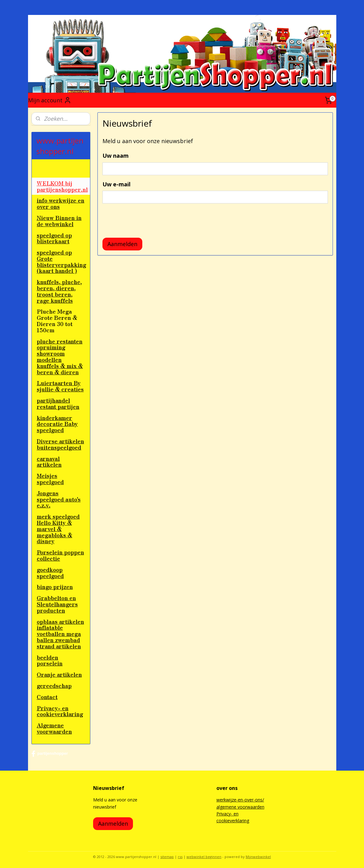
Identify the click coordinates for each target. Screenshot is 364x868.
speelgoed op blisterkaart (54, 238)
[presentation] (150, 221)
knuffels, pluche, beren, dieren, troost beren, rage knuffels (59, 291)
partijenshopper (50, 754)
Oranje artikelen (59, 674)
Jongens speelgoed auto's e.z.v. (59, 499)
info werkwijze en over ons (61, 203)
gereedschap (54, 685)
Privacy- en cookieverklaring (60, 711)
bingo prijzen (55, 586)
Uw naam (116, 156)
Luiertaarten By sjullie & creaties (60, 386)
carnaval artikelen (49, 461)
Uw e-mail (116, 184)
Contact (47, 697)
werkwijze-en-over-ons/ (240, 800)
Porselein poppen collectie (60, 555)
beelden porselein (50, 660)
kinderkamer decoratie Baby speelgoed (57, 424)
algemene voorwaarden (240, 807)
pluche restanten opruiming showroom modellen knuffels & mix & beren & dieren (60, 356)
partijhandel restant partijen (58, 403)
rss (180, 857)
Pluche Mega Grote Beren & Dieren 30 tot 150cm (57, 320)
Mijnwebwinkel (258, 857)
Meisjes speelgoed (50, 478)
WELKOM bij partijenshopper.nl (62, 186)
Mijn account (50, 100)
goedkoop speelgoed (50, 572)
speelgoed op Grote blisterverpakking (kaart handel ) (61, 261)
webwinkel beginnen (204, 857)
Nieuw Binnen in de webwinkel (59, 221)
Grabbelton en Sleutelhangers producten (57, 604)
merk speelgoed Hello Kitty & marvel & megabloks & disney (58, 528)
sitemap (167, 857)
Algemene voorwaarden (54, 728)
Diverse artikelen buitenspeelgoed (60, 444)
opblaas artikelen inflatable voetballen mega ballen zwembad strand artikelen (60, 634)
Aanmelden (122, 244)
